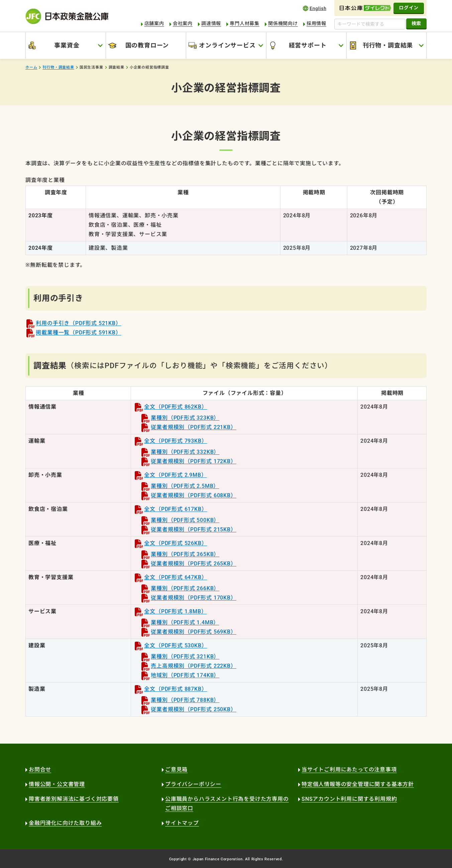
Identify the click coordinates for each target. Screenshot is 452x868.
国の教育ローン (147, 45)
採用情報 (316, 23)
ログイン (409, 8)
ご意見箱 (176, 770)
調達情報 (211, 23)
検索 (416, 23)
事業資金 (67, 45)
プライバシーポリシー (193, 784)
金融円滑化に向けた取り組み (65, 823)
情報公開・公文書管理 (57, 784)
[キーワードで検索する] (370, 24)
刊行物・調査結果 (388, 45)
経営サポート (308, 45)
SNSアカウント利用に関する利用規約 (349, 799)
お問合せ (40, 770)
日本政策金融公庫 (67, 16)
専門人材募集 (245, 23)
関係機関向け (283, 23)
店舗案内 (154, 23)
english (315, 8)
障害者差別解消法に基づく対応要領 (74, 799)
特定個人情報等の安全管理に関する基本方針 (358, 784)
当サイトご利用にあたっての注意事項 (349, 770)
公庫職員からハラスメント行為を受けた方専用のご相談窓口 (227, 804)
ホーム (31, 67)
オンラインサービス (227, 45)
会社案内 (183, 23)
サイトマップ (182, 823)
